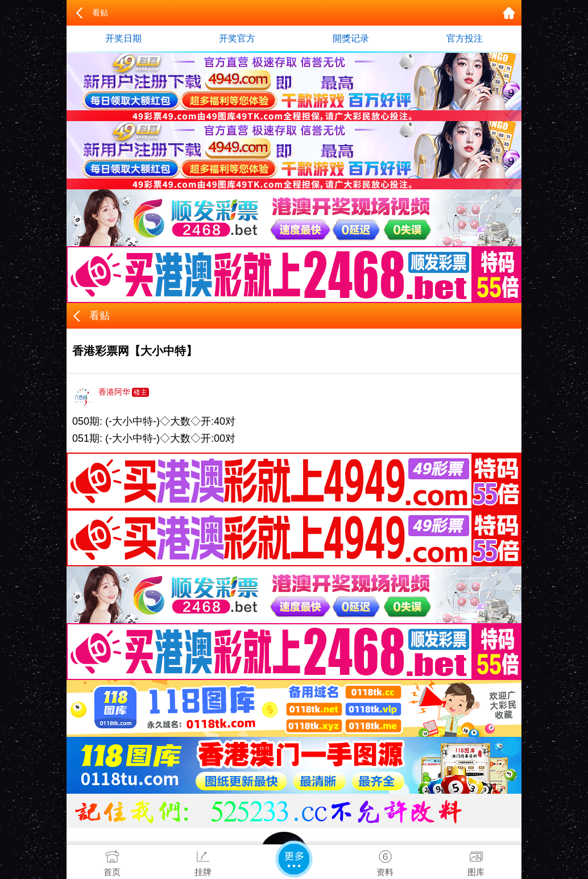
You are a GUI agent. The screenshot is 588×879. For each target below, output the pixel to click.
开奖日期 (123, 38)
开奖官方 (237, 38)
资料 (385, 861)
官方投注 (465, 38)
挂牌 (203, 861)
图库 (476, 861)
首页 (112, 861)
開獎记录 (351, 38)
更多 (294, 859)
